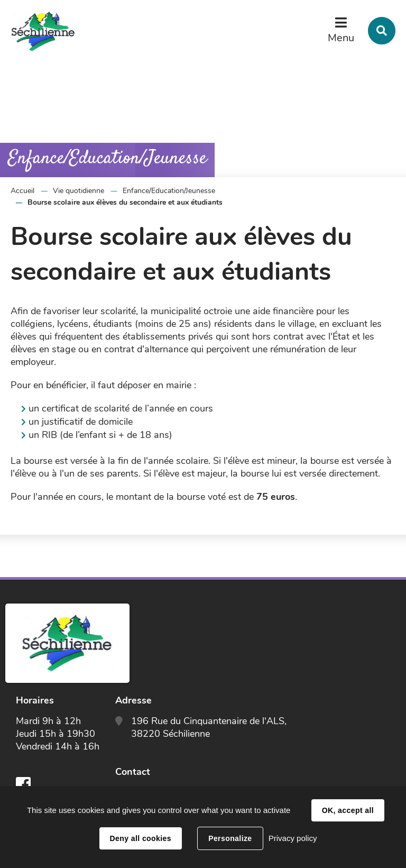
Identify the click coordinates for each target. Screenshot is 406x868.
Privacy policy (293, 838)
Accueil (22, 191)
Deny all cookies (141, 838)
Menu (341, 38)
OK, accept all (348, 810)
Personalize (230, 838)
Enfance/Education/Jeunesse (169, 191)
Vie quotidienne (79, 191)
